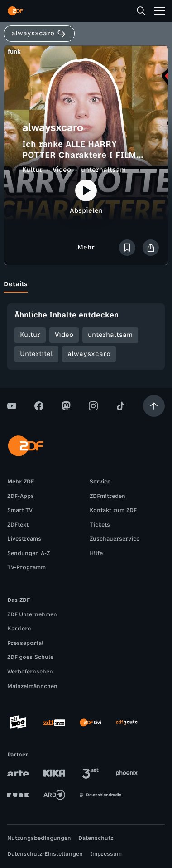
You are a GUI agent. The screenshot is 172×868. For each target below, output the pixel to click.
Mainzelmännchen (32, 686)
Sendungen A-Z (29, 553)
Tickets (100, 525)
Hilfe (96, 553)
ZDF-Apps (21, 496)
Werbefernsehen (30, 672)
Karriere (19, 629)
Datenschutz (96, 838)
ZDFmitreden (107, 496)
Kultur (32, 170)
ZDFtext (18, 525)
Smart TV (20, 510)
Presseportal (25, 643)
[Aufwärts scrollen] (154, 406)
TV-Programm (26, 567)
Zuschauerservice (115, 539)
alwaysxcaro (89, 354)
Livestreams (24, 539)
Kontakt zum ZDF (113, 510)
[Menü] (159, 11)
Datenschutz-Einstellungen (45, 854)
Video (62, 170)
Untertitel (36, 354)
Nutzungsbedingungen (39, 838)
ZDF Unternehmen (32, 614)
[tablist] (86, 284)
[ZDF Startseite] (15, 11)
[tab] (16, 284)
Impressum (106, 854)
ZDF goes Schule (30, 657)
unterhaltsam (103, 170)
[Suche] (141, 11)
